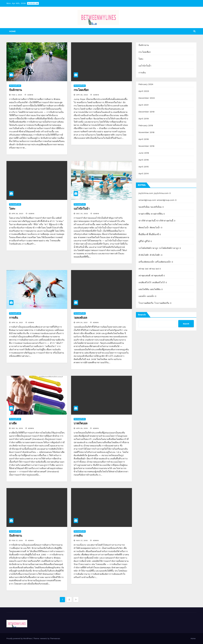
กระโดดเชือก (81, 90)
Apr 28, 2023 (82, 95)
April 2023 (144, 91)
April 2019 (144, 119)
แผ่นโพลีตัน (144, 289)
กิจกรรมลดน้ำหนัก (15, 86)
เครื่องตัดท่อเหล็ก (146, 262)
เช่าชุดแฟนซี (144, 276)
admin (29, 95)
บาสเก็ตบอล (80, 423)
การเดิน (78, 536)
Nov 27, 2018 (82, 541)
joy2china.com (146, 193)
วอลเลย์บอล (80, 318)
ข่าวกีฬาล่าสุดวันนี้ (147, 221)
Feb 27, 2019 (17, 541)
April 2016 (144, 160)
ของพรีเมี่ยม (144, 207)
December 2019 (146, 112)
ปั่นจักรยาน (15, 90)
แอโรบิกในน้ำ (81, 209)
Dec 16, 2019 (17, 428)
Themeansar (55, 638)
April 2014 (144, 173)
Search (142, 315)
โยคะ (12, 209)
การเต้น (13, 318)
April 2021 (144, 105)
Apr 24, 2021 (17, 323)
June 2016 (144, 153)
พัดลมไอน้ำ (144, 228)
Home (12, 31)
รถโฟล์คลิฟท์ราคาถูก (148, 248)
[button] (194, 31)
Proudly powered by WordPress (19, 638)
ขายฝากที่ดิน (144, 214)
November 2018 (146, 132)
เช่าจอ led (143, 269)
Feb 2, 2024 (17, 95)
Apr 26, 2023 (17, 214)
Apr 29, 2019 (82, 428)
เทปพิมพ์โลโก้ (145, 282)
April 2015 (144, 167)
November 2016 (146, 146)
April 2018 (144, 139)
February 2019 (146, 125)
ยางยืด (13, 423)
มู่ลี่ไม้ (141, 241)
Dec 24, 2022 (82, 214)
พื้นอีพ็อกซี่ (143, 234)
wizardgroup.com (147, 200)
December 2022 (147, 98)
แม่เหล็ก (142, 296)
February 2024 (146, 84)
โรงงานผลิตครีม (146, 303)
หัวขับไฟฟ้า (144, 255)
